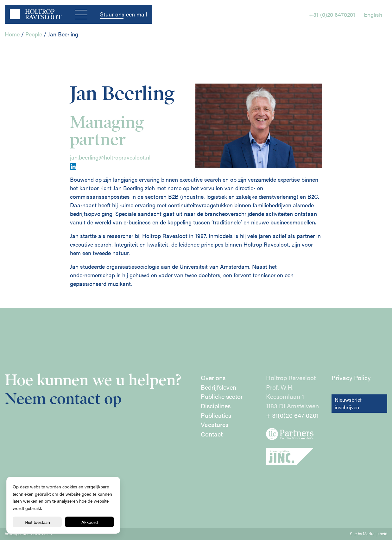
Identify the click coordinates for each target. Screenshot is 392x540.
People (34, 34)
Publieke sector (222, 396)
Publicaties (216, 415)
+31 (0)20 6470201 (332, 14)
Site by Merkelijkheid (369, 534)
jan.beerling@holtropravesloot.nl (110, 157)
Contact (212, 434)
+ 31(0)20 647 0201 (292, 415)
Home (12, 34)
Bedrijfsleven (218, 387)
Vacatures (215, 424)
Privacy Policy (351, 378)
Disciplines (216, 406)
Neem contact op (63, 399)
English (373, 14)
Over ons (213, 378)
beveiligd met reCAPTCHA (28, 534)
